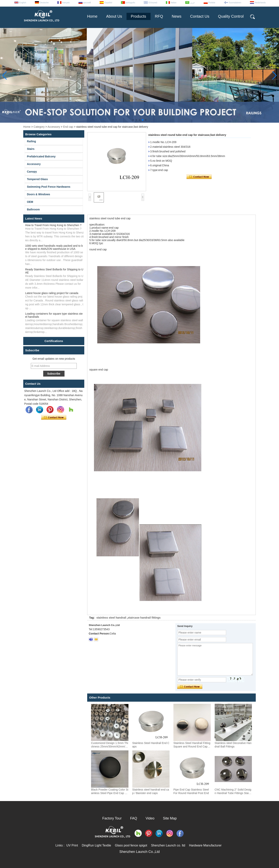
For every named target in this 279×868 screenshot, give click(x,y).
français (66, 3)
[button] (133, 120)
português (130, 3)
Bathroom (33, 209)
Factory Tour (112, 818)
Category (39, 127)
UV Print (72, 845)
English (23, 3)
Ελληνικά (153, 3)
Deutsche (44, 3)
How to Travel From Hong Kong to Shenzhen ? (53, 225)
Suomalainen (235, 3)
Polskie (212, 3)
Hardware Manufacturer (205, 845)
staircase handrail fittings (144, 618)
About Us (114, 16)
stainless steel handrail (111, 618)
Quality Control (231, 16)
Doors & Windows (39, 194)
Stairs (31, 149)
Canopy (32, 172)
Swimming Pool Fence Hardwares (49, 187)
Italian (174, 3)
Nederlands (260, 3)
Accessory (54, 127)
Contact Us (200, 16)
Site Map (170, 818)
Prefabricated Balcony (41, 156)
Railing (31, 141)
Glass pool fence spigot (131, 845)
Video (150, 818)
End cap (68, 127)
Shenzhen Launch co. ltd (168, 845)
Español (108, 3)
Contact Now (54, 418)
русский (87, 3)
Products (138, 16)
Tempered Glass (37, 179)
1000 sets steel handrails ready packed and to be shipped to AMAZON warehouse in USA (54, 247)
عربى (192, 3)
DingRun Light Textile (96, 845)
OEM (30, 202)
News (177, 16)
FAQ (134, 818)
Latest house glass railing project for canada (52, 293)
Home (92, 16)
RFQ (159, 16)
